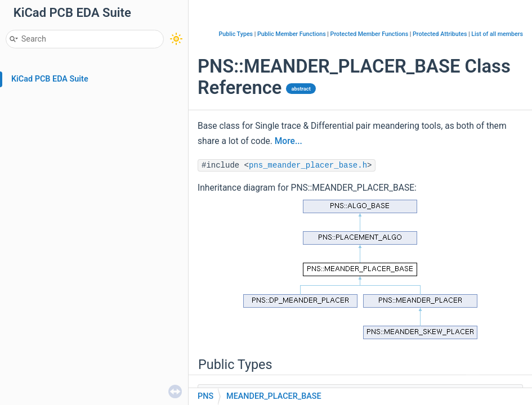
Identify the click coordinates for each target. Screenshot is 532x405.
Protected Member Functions (370, 34)
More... (289, 141)
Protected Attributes (440, 34)
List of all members (497, 34)
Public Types (236, 34)
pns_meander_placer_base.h (308, 165)
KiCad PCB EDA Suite (50, 79)
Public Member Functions (292, 34)
